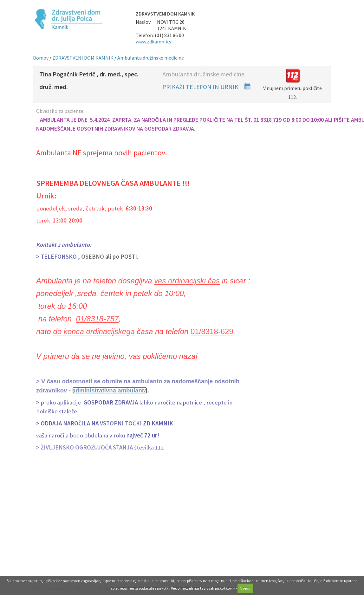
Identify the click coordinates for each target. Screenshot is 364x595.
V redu (245, 588)
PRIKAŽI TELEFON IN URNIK (207, 87)
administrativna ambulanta (110, 390)
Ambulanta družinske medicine (151, 58)
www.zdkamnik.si (154, 42)
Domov (41, 58)
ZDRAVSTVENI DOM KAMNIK (83, 58)
